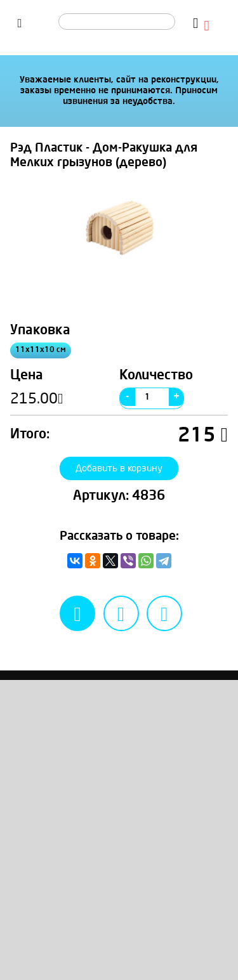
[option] (119, 237)
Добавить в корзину (119, 477)
